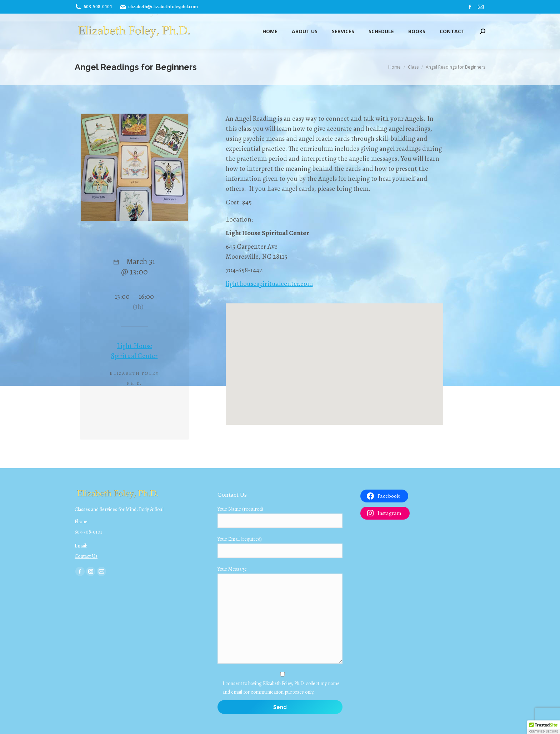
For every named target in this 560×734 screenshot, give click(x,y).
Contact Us (86, 556)
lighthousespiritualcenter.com (269, 284)
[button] (544, 727)
